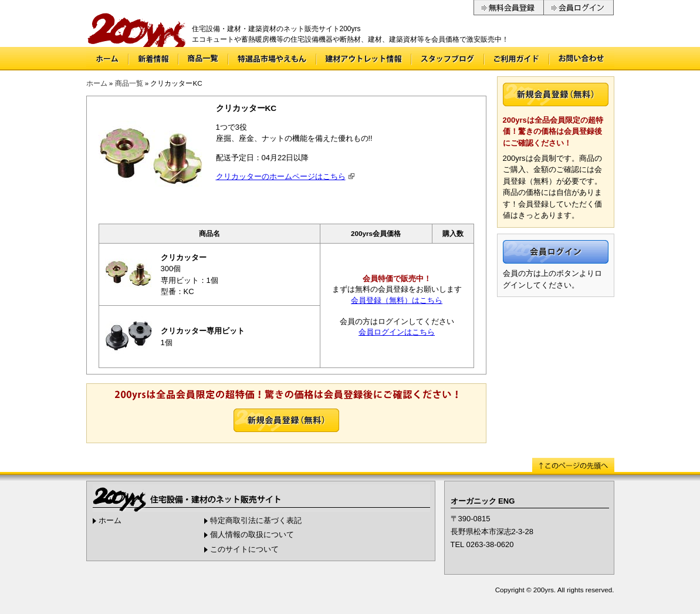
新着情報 (153, 59)
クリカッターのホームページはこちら (281, 176)
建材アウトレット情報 (364, 59)
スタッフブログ (448, 59)
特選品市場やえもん (272, 59)
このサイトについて (244, 549)
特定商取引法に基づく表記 (256, 520)
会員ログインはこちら (397, 332)
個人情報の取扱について (252, 534)
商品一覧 (203, 59)
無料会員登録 (508, 8)
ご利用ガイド (517, 59)
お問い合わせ (582, 59)
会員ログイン (579, 8)
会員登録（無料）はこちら (397, 300)
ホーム (107, 59)
